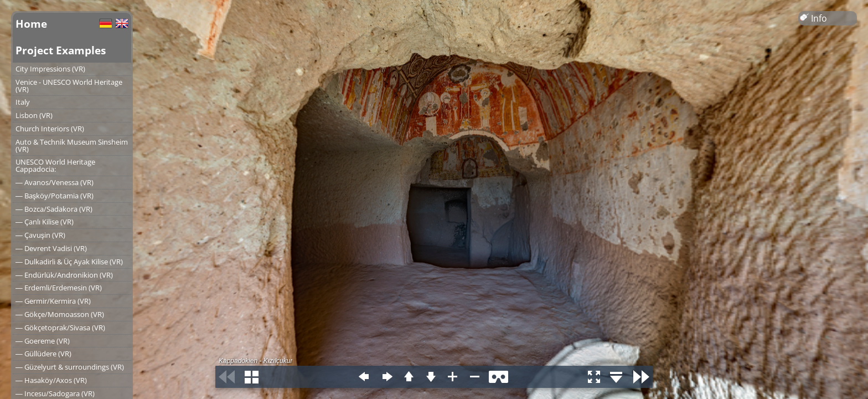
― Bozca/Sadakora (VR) (54, 209)
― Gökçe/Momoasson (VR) (60, 314)
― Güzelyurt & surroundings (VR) (70, 367)
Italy (23, 102)
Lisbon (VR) (34, 115)
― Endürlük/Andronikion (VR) (64, 275)
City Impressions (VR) (50, 69)
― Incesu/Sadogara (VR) (55, 393)
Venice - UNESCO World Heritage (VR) (69, 86)
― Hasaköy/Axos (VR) (51, 380)
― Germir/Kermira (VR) (53, 301)
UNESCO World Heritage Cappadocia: (55, 165)
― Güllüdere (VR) (43, 354)
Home (31, 24)
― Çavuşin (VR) (40, 235)
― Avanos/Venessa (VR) (55, 182)
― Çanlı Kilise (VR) (45, 222)
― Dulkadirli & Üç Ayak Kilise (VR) (69, 262)
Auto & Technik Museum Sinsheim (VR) (72, 145)
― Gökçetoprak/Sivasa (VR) (60, 328)
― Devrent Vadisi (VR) (51, 248)
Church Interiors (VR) (50, 129)
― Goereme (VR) (43, 341)
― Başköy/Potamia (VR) (55, 196)
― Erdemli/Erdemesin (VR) (59, 288)
